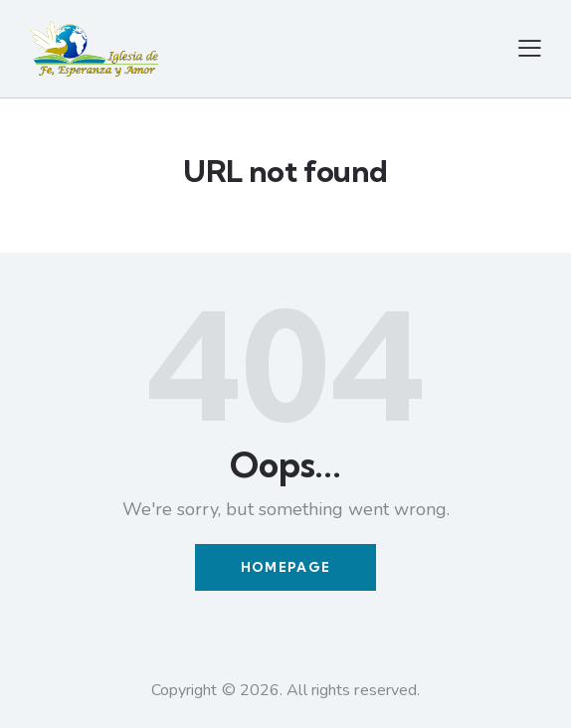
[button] (530, 49)
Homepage (285, 567)
